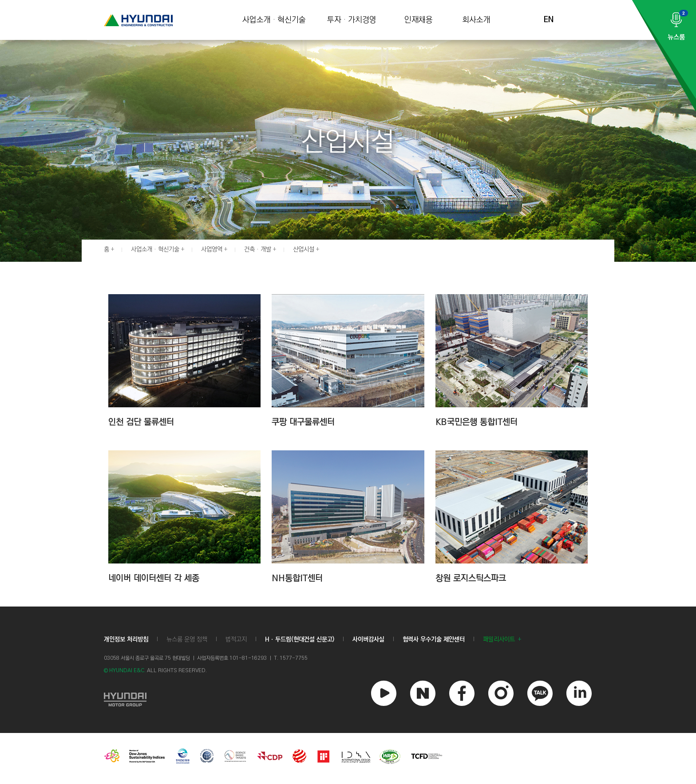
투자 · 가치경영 (352, 20)
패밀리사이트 (499, 639)
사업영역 (212, 249)
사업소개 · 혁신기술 (274, 20)
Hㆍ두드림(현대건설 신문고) (300, 639)
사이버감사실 (368, 639)
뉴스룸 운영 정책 (187, 639)
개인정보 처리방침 (126, 639)
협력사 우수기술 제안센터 (434, 639)
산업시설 (304, 249)
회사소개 (476, 20)
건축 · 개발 (258, 249)
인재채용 (419, 20)
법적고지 (236, 639)
